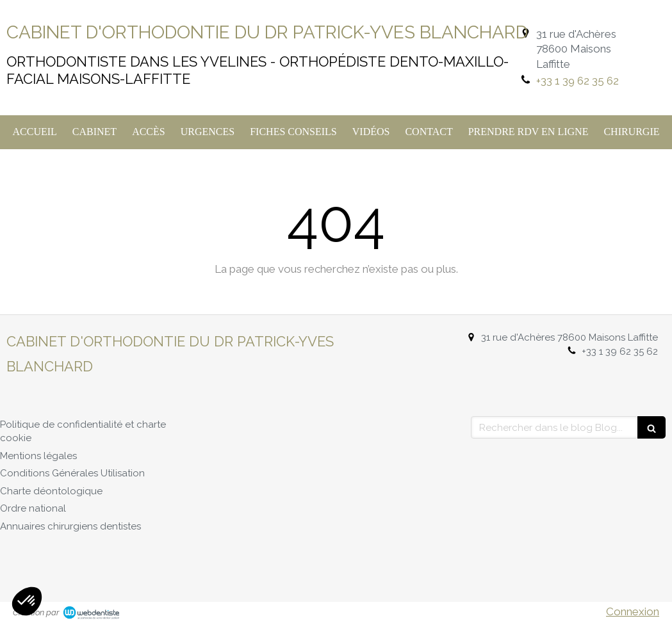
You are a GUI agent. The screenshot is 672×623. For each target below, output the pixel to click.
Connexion (633, 611)
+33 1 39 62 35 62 (578, 81)
